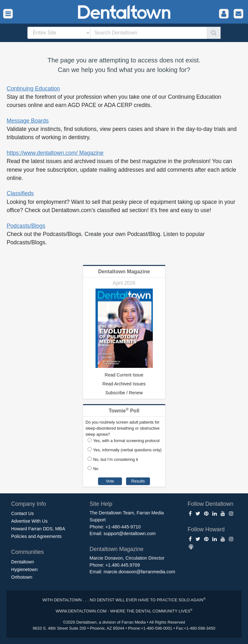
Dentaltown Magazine (124, 272)
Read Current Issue (124, 375)
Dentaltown (23, 562)
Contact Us (22, 513)
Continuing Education (33, 89)
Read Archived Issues (124, 384)
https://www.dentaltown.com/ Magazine (55, 153)
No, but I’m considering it (116, 459)
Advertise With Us (29, 521)
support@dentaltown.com (129, 533)
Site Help (101, 504)
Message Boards (28, 121)
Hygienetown (24, 569)
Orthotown (22, 577)
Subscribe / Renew (124, 393)
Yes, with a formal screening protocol (127, 441)
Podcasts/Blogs (26, 226)
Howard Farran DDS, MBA (38, 529)
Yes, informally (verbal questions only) (128, 450)
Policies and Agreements (36, 536)
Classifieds (20, 193)
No (96, 469)
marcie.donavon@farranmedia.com (139, 572)
